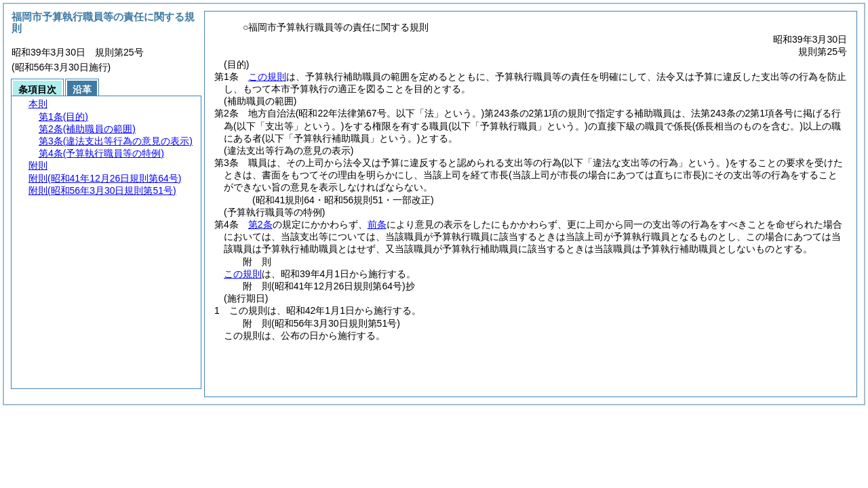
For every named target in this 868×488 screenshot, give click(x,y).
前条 (377, 224)
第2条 (260, 224)
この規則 (267, 77)
